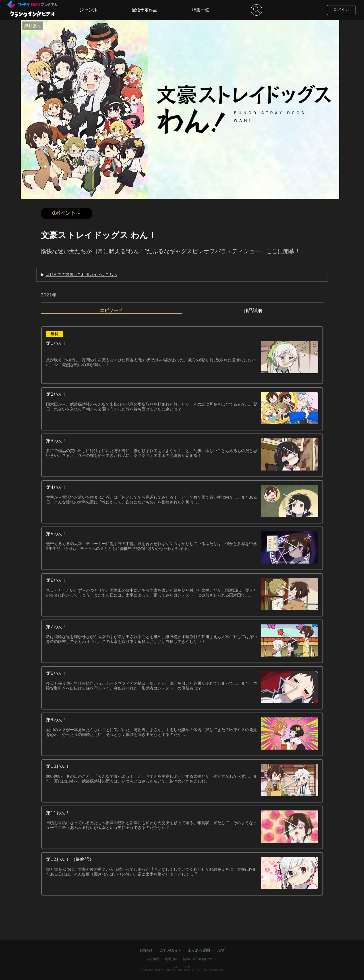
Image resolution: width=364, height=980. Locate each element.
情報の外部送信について (200, 959)
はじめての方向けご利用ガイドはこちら (81, 275)
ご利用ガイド (171, 950)
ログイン (341, 10)
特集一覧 (200, 10)
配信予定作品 (144, 10)
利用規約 (171, 959)
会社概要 (153, 959)
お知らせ (147, 950)
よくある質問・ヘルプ (206, 950)
